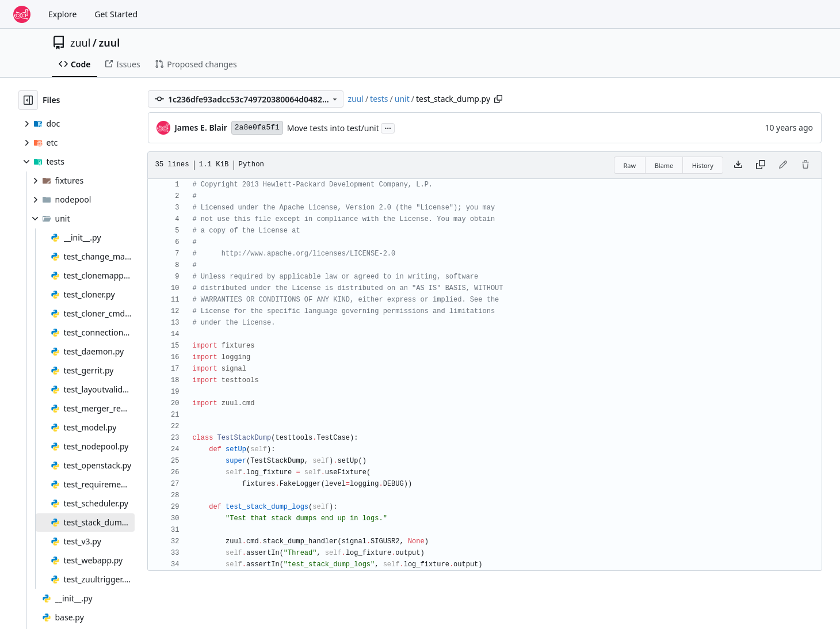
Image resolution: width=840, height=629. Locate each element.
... (388, 127)
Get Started (116, 14)
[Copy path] (498, 99)
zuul (80, 43)
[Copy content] (761, 165)
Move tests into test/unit (333, 128)
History (703, 165)
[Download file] (738, 165)
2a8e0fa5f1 (257, 127)
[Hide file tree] (28, 100)
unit (402, 99)
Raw (630, 165)
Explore (62, 14)
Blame (664, 165)
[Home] (22, 14)
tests (379, 99)
